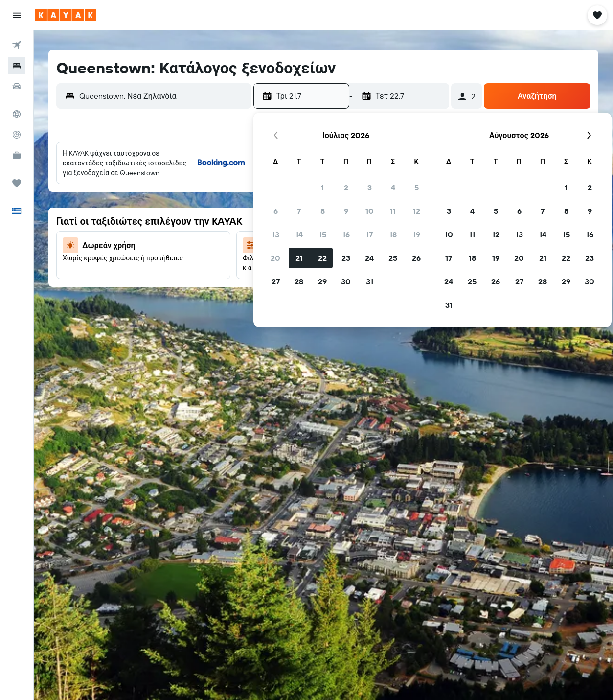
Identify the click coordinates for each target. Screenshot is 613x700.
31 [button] (370, 281)
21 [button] (299, 258)
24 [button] (369, 258)
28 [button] (299, 281)
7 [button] (299, 211)
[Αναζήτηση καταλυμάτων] (17, 66)
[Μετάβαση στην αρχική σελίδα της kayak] (66, 15)
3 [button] (370, 187)
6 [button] (276, 211)
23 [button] (346, 258)
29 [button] (322, 281)
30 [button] (346, 281)
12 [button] (417, 211)
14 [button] (299, 234)
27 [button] (276, 281)
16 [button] (346, 234)
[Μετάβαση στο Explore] (17, 114)
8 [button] (323, 211)
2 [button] (346, 187)
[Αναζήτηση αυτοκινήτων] (17, 86)
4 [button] (393, 187)
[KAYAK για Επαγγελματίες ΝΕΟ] (17, 155)
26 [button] (416, 258)
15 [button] (323, 234)
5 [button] (417, 187)
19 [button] (417, 234)
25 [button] (393, 258)
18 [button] (393, 234)
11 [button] (393, 211)
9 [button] (346, 211)
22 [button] (322, 258)
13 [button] (276, 234)
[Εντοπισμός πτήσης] (17, 135)
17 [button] (369, 234)
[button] (17, 15)
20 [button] (275, 258)
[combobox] (163, 96)
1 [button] (322, 187)
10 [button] (370, 211)
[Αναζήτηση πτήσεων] (17, 45)
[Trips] (17, 183)
